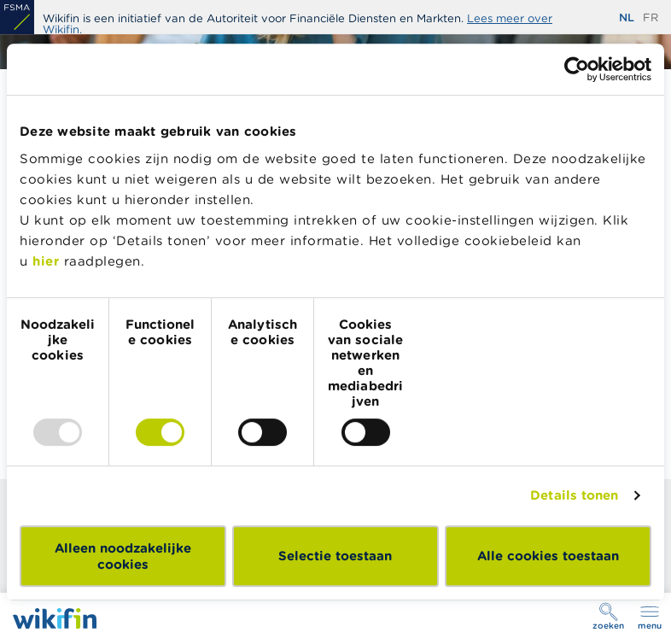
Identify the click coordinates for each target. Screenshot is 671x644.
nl (627, 18)
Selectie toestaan (335, 556)
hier (46, 261)
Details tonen (574, 495)
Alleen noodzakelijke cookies (123, 556)
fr (651, 18)
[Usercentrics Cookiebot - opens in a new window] (577, 69)
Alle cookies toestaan (548, 556)
